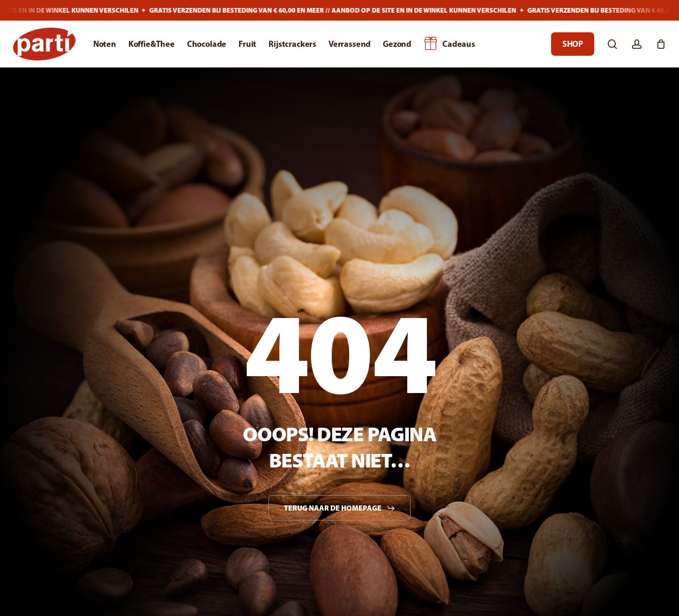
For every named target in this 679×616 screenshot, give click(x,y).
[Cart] (661, 44)
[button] (340, 508)
